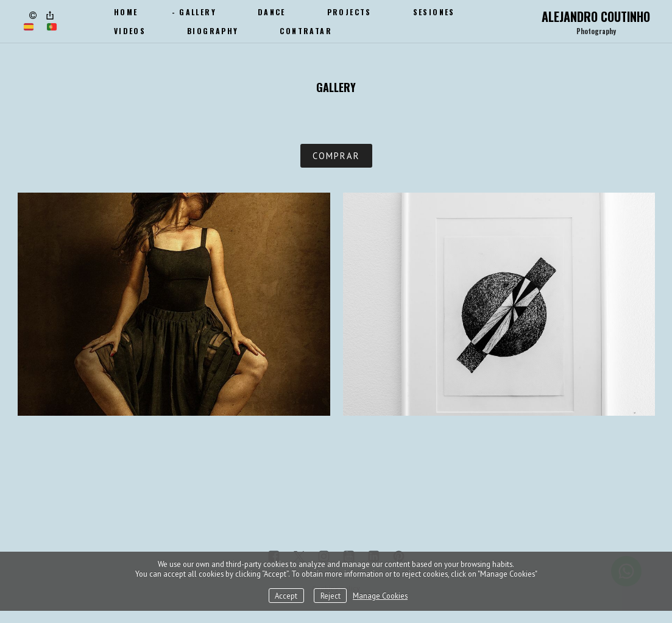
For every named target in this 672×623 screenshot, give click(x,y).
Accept (286, 596)
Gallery (198, 12)
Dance (272, 12)
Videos (130, 31)
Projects (349, 12)
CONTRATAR (306, 31)
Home (126, 12)
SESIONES (434, 12)
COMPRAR (336, 156)
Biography (213, 31)
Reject (331, 596)
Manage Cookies (380, 596)
